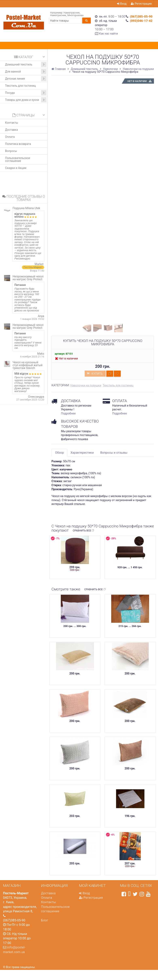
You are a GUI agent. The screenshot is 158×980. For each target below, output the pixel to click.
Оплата (10, 137)
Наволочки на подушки (86, 385)
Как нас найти (108, 34)
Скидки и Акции (16, 168)
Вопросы (11, 151)
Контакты (12, 123)
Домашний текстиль (26, 64)
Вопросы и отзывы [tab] (114, 453)
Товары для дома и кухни (26, 100)
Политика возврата (18, 144)
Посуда (26, 93)
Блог (45, 920)
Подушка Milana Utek (26, 208)
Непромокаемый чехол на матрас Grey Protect (28, 278)
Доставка (11, 130)
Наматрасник (72, 13)
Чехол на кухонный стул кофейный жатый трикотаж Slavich (28, 365)
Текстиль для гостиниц (20, 86)
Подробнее (68, 413)
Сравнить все (84, 531)
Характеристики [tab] (82, 453)
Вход (122, 4)
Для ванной (26, 72)
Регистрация (141, 4)
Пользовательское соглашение (18, 159)
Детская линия (26, 79)
